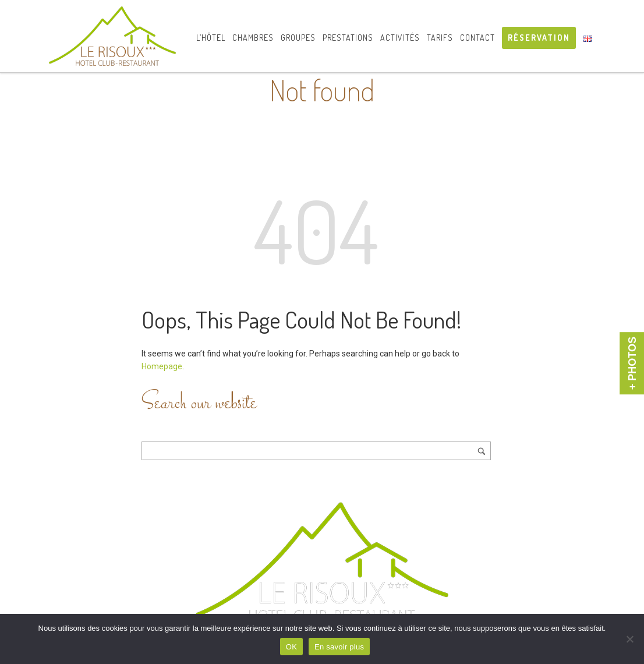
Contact (477, 38)
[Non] (629, 639)
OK (291, 647)
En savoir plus (339, 647)
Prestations (348, 38)
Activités (400, 38)
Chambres (253, 38)
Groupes (298, 38)
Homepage (162, 366)
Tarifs (440, 38)
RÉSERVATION (539, 38)
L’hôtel (211, 38)
